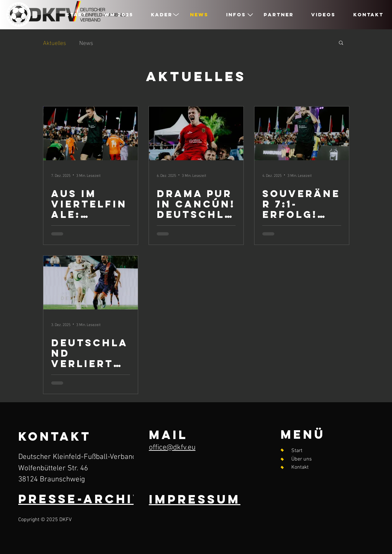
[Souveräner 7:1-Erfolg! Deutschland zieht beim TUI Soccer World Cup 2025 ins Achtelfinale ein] (302, 133)
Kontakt (300, 467)
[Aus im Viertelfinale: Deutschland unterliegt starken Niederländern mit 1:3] (91, 133)
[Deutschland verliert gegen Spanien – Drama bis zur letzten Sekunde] (91, 283)
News (86, 42)
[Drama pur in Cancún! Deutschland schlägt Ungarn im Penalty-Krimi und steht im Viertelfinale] (196, 133)
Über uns (302, 459)
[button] (341, 43)
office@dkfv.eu (172, 447)
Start (297, 451)
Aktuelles (55, 42)
